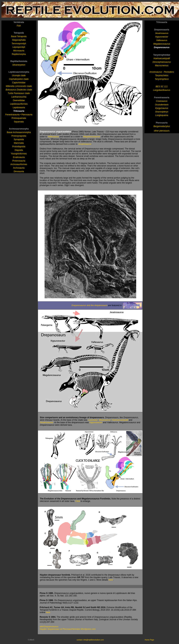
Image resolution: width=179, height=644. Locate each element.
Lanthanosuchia (19, 97)
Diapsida (19, 150)
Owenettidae (19, 100)
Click (78, 501)
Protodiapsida (19, 147)
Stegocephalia (19, 40)
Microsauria (19, 51)
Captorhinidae (19, 83)
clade (19, 76)
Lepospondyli (19, 47)
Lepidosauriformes (19, 104)
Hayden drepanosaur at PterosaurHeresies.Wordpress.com (68, 629)
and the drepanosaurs (89, 305)
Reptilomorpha (19, 54)
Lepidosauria (19, 107)
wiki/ (49, 627)
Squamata (19, 122)
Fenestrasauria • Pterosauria (19, 115)
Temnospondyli (19, 44)
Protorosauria (19, 161)
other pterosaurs (162, 131)
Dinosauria (19, 171)
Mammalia (19, 143)
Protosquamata (19, 118)
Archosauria (19, 168)
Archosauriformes (19, 164)
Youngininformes (19, 154)
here (111, 580)
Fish (19, 26)
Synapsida (19, 139)
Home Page (149, 640)
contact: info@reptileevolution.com (90, 640)
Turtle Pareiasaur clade (19, 93)
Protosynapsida (19, 136)
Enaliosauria (19, 157)
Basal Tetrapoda (19, 36)
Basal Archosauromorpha (19, 132)
